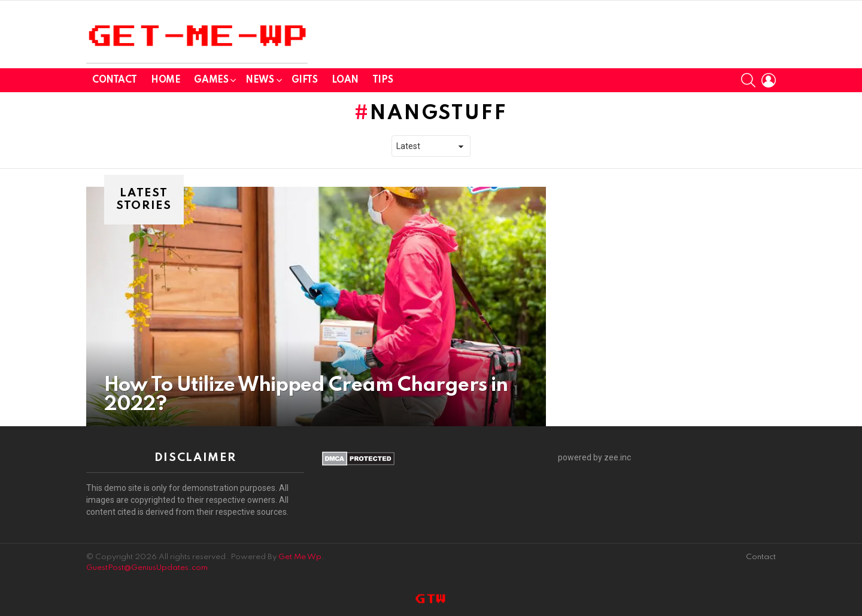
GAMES (211, 82)
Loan (345, 80)
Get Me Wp (300, 557)
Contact (115, 80)
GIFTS (305, 80)
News (259, 82)
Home (166, 80)
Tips (383, 80)
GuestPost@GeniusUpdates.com (147, 568)
